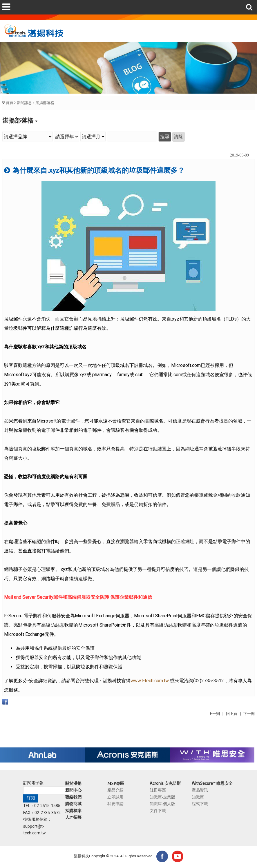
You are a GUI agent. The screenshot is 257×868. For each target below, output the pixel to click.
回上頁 (232, 714)
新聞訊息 (24, 103)
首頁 (10, 103)
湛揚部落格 (45, 103)
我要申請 (115, 804)
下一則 (249, 714)
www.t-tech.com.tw (150, 681)
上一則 (214, 714)
